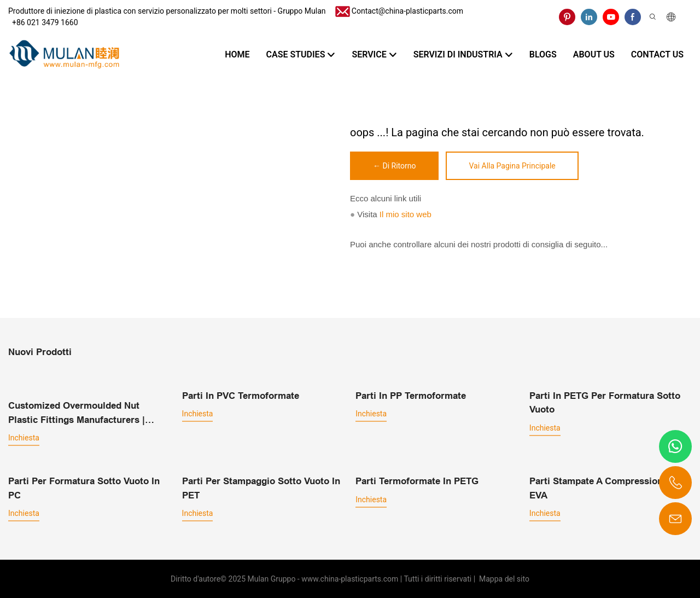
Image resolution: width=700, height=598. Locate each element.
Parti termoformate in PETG (417, 481)
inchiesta (24, 437)
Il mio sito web (406, 214)
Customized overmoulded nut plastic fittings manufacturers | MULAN (77, 413)
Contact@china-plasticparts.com (407, 11)
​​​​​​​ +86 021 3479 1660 (43, 22)
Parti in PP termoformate (411, 395)
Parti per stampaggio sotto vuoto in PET (261, 488)
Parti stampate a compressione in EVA (604, 488)
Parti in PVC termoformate (241, 395)
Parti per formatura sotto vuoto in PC (84, 488)
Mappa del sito (503, 578)
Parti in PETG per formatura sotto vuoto (605, 402)
